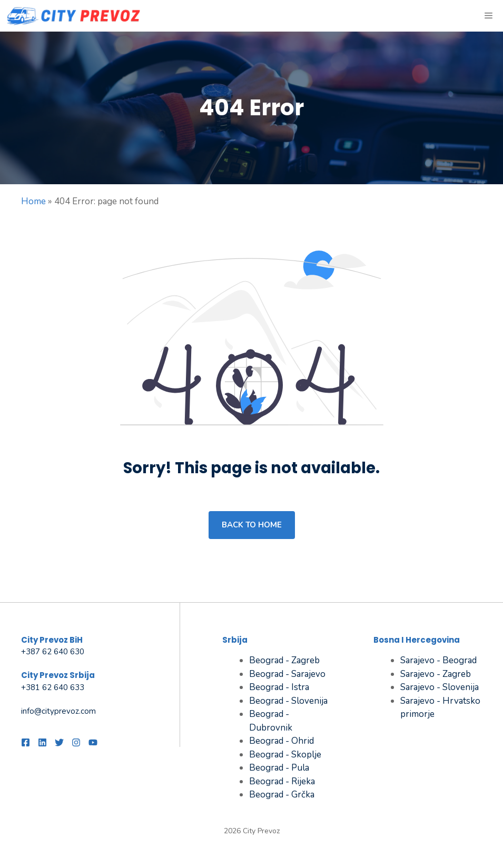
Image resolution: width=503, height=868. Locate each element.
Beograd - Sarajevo (287, 674)
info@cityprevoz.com (58, 711)
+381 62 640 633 (53, 687)
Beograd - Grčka (282, 795)
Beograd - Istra (279, 687)
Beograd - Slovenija (288, 701)
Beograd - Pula (279, 768)
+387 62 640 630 (53, 652)
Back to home (252, 525)
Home (33, 201)
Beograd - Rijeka (282, 781)
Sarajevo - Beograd (438, 660)
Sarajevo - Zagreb (436, 674)
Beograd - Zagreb (284, 660)
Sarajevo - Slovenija (440, 687)
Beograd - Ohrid (282, 741)
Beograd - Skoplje (285, 755)
